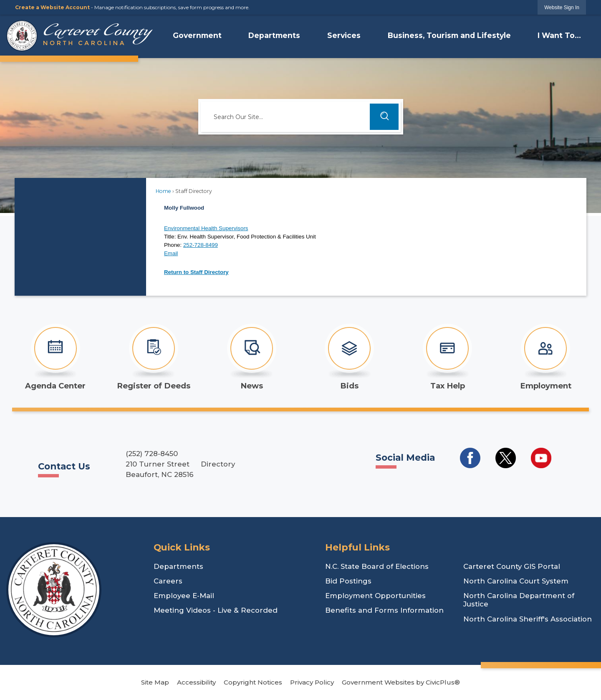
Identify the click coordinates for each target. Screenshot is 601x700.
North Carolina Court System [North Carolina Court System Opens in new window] (516, 581)
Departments (178, 566)
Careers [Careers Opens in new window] (168, 581)
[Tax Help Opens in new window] (448, 357)
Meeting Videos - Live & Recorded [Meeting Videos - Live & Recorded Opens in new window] (216, 610)
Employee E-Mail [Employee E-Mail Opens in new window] (184, 596)
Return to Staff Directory (196, 272)
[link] (562, 7)
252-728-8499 (201, 245)
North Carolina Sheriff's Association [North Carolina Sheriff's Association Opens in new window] (528, 619)
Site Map (155, 682)
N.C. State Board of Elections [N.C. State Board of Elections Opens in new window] (377, 566)
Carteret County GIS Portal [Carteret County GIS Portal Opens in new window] (512, 566)
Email (171, 253)
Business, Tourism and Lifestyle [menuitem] (449, 35)
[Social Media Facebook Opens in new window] (470, 458)
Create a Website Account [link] (52, 7)
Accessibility (196, 682)
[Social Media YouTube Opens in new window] (541, 458)
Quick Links (182, 547)
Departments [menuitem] (274, 35)
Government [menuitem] (197, 35)
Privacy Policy (312, 682)
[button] (384, 117)
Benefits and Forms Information (384, 610)
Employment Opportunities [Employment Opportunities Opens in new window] (375, 596)
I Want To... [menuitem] (559, 35)
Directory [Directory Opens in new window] (218, 464)
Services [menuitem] (344, 35)
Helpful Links (357, 547)
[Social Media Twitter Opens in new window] (506, 458)
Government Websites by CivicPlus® (401, 682)
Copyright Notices (253, 682)
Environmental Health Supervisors (206, 228)
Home (163, 191)
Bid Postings (348, 581)
